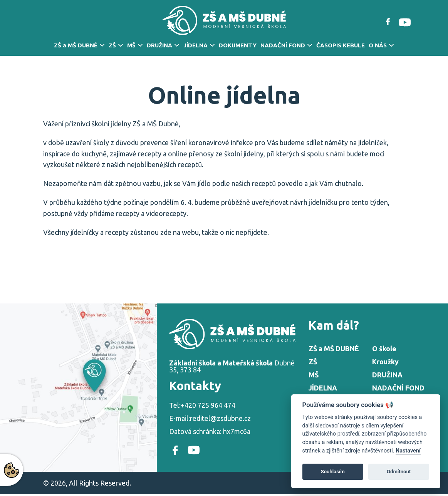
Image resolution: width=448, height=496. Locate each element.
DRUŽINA (159, 45)
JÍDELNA (195, 45)
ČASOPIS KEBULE (341, 45)
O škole (384, 349)
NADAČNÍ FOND (283, 45)
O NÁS (378, 45)
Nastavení (408, 451)
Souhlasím (333, 472)
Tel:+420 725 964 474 (202, 405)
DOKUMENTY (238, 45)
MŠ (131, 45)
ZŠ (112, 45)
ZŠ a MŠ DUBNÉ (76, 45)
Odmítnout (399, 472)
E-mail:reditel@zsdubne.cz (210, 418)
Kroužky (385, 362)
